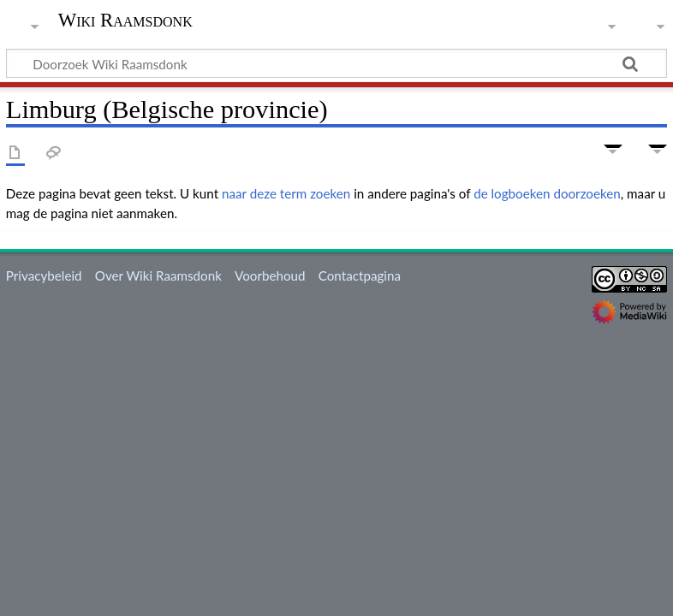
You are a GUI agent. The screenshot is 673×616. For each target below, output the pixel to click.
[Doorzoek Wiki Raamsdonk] (336, 63)
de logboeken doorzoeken (547, 193)
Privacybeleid (44, 275)
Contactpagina (360, 275)
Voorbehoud (270, 275)
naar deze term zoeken (286, 193)
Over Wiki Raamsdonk (158, 275)
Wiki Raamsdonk (125, 21)
